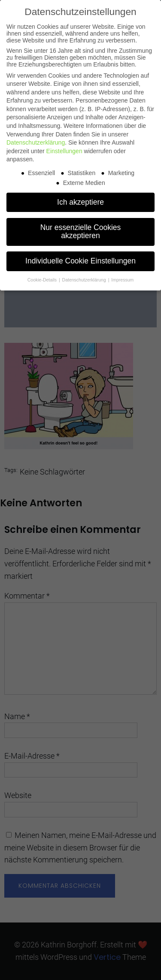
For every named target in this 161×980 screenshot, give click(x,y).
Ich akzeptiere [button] (80, 202)
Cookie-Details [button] (43, 280)
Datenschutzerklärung (36, 142)
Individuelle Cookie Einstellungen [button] (80, 261)
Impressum (122, 280)
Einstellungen (64, 151)
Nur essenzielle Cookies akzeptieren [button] (81, 232)
